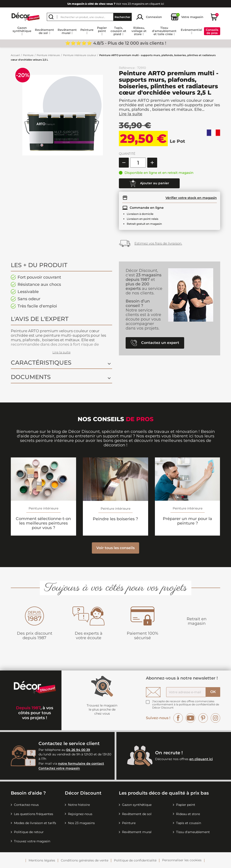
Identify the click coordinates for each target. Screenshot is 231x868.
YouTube (190, 718)
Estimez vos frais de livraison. (158, 243)
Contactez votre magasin (59, 768)
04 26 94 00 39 (78, 750)
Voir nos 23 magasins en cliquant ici (116, 4)
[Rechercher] (89, 17)
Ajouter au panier (149, 183)
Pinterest (203, 718)
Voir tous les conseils (115, 548)
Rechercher (122, 17)
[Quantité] (138, 163)
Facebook (178, 718)
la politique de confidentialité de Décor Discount (186, 706)
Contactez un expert (155, 343)
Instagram (215, 718)
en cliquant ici (201, 759)
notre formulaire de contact (81, 763)
